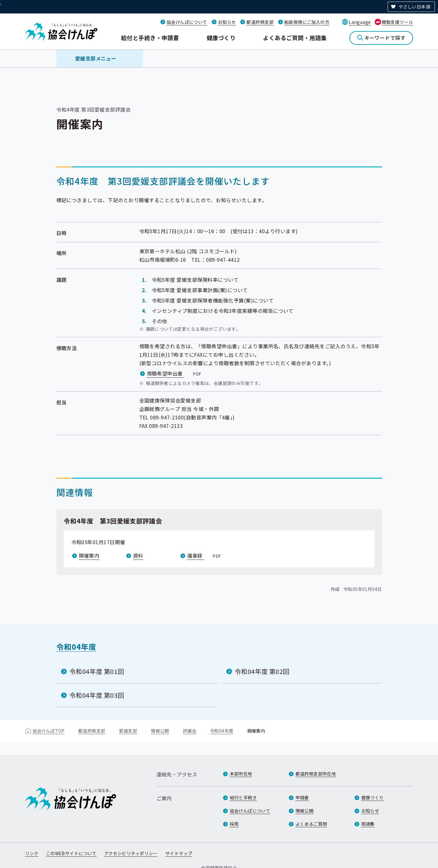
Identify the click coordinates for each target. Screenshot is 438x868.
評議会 (190, 731)
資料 (138, 555)
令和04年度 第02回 (262, 671)
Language (360, 22)
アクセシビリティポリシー (131, 853)
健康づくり (221, 38)
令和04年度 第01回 (97, 671)
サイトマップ (179, 853)
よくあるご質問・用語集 (295, 38)
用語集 (368, 824)
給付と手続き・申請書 (150, 38)
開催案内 (89, 555)
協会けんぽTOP (49, 731)
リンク (32, 853)
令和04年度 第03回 (97, 695)
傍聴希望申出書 (175, 373)
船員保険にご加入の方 (307, 22)
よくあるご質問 (311, 824)
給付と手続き (243, 797)
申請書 (302, 797)
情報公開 (160, 731)
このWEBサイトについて (71, 853)
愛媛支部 (128, 731)
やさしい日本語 (414, 7)
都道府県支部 (260, 22)
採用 (234, 824)
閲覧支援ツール (397, 22)
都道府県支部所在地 (316, 774)
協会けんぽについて (187, 22)
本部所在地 (241, 774)
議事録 (205, 555)
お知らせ (227, 22)
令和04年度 (76, 647)
